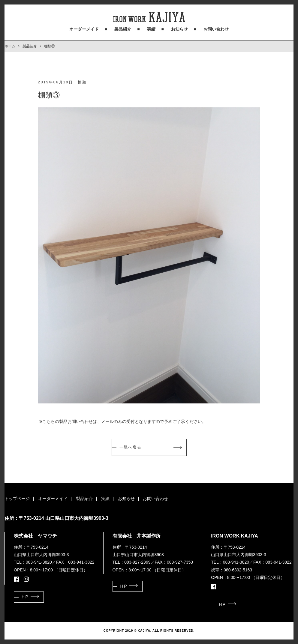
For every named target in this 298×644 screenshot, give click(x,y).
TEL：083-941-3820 (33, 562)
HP (25, 597)
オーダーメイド (84, 29)
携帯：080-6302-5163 (232, 570)
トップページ (17, 499)
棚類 (82, 82)
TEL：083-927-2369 (132, 562)
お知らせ (179, 29)
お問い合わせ (216, 29)
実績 (151, 29)
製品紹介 (123, 29)
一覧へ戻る (130, 447)
